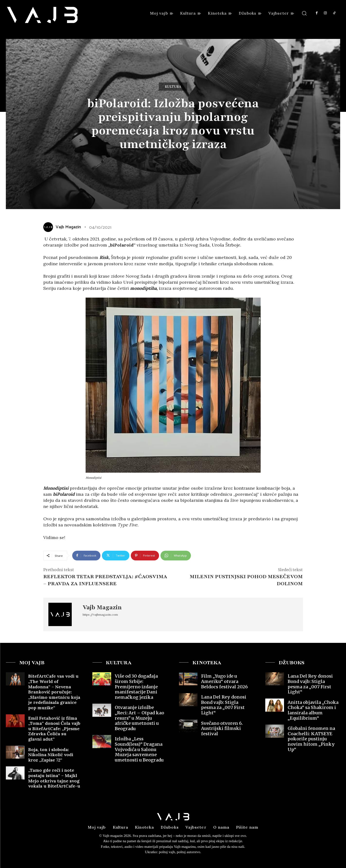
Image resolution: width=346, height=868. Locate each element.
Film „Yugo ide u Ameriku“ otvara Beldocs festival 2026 (224, 681)
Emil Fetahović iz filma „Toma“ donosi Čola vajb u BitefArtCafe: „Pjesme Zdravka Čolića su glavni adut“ (54, 729)
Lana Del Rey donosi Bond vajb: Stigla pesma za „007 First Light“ (224, 705)
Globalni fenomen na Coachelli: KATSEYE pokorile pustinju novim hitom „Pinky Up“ (311, 739)
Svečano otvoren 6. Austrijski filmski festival (222, 728)
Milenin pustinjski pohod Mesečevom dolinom (246, 580)
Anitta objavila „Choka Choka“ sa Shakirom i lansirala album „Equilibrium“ (313, 710)
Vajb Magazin (102, 607)
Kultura (173, 87)
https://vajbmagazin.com (100, 615)
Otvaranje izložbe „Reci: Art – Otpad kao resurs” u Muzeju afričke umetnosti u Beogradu (139, 718)
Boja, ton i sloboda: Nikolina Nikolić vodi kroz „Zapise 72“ (51, 755)
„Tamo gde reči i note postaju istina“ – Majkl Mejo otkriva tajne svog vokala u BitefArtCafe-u (54, 778)
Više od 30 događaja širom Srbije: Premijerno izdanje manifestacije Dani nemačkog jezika (136, 686)
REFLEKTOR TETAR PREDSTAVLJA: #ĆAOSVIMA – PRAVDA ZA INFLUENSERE (105, 580)
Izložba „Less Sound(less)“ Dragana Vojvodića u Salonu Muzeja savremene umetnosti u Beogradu (139, 749)
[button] (304, 13)
